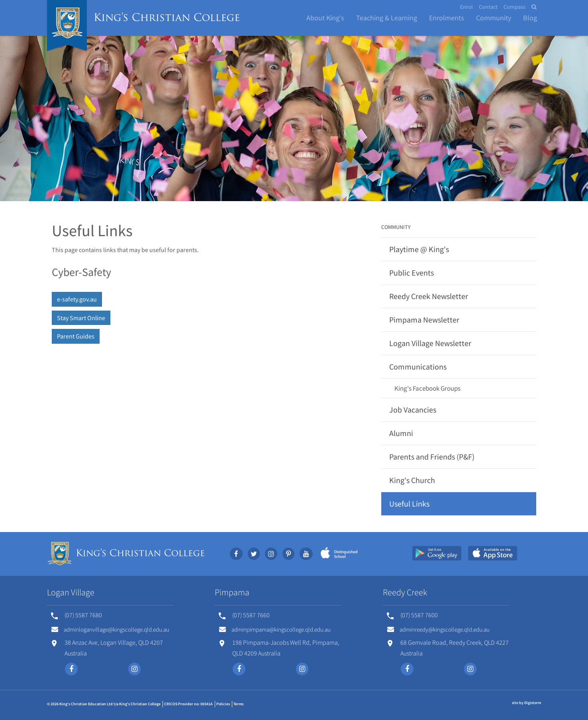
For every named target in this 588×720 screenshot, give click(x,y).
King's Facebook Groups (427, 388)
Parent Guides (76, 336)
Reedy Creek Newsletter (429, 296)
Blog (530, 18)
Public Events (412, 273)
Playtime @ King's (419, 249)
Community (494, 18)
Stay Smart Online (81, 318)
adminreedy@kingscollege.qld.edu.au (438, 629)
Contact (488, 7)
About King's (325, 18)
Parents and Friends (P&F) (432, 457)
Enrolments (447, 18)
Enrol (466, 7)
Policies (223, 704)
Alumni (401, 433)
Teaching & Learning (387, 18)
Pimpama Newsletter (424, 320)
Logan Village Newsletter (430, 343)
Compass (514, 7)
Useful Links (409, 504)
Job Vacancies (413, 410)
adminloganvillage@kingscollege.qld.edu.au (110, 629)
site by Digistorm (526, 703)
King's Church (412, 480)
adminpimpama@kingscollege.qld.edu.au (275, 629)
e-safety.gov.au (77, 299)
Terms (238, 704)
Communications (418, 367)
